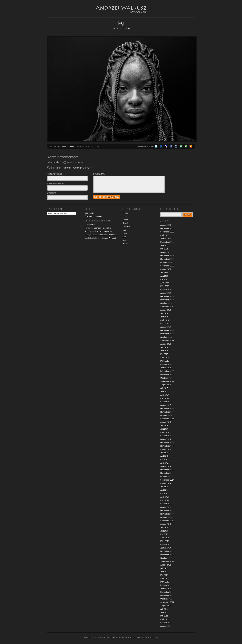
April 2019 (165, 320)
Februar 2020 (166, 290)
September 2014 (167, 480)
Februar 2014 (166, 504)
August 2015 (166, 449)
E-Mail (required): (55, 184)
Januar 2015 (166, 466)
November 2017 (167, 375)
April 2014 (165, 497)
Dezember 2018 (167, 330)
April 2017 (165, 395)
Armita (94, 225)
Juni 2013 (164, 531)
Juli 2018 (164, 347)
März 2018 (165, 361)
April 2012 (165, 579)
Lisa (124, 237)
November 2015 (167, 446)
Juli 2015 (164, 453)
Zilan (125, 216)
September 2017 (167, 381)
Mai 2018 (164, 354)
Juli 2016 (164, 426)
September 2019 (167, 307)
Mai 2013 (164, 534)
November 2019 (167, 300)
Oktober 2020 (166, 262)
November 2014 (167, 473)
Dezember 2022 (167, 228)
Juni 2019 (164, 317)
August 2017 (166, 385)
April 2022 (165, 235)
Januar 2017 (166, 405)
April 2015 (165, 463)
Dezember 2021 (167, 242)
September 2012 (167, 562)
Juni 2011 (164, 612)
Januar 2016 (166, 439)
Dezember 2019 (167, 296)
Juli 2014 (164, 487)
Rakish (125, 223)
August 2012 (166, 565)
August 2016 (166, 422)
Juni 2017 (164, 392)
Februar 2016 (166, 436)
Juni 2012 (164, 572)
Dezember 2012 (167, 551)
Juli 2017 (164, 388)
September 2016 (167, 419)
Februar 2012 (166, 585)
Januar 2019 (166, 327)
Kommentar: (99, 174)
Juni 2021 (164, 245)
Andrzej (72, 146)
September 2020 (167, 266)
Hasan (125, 244)
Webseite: (52, 193)
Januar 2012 (166, 589)
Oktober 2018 (166, 337)
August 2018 (166, 344)
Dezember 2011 (167, 592)
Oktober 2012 (166, 558)
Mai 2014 (164, 494)
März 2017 (165, 398)
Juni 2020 (164, 276)
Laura (125, 233)
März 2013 (165, 541)
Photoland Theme (141, 637)
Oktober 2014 (166, 477)
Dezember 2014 (167, 470)
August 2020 (166, 269)
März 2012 (165, 582)
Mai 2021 (164, 249)
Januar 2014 (166, 507)
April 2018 (165, 358)
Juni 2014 (164, 490)
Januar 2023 (166, 225)
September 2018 (167, 341)
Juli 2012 (164, 568)
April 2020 (165, 283)
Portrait (63, 146)
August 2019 (166, 310)
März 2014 (165, 500)
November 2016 (167, 412)
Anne (125, 240)
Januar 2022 (166, 239)
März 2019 (165, 324)
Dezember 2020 (167, 256)
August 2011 (166, 606)
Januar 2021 (166, 252)
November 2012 (167, 555)
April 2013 (165, 538)
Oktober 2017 (166, 378)
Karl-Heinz (127, 227)
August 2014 (166, 483)
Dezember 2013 (167, 511)
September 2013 (167, 521)
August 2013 (166, 524)
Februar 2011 (166, 623)
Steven (125, 220)
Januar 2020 (166, 293)
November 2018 (167, 334)
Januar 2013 (166, 548)
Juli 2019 (164, 313)
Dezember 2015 (167, 443)
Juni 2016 (164, 429)
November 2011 (167, 595)
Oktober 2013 (166, 517)
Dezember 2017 (167, 371)
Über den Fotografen (93, 216)
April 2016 (165, 432)
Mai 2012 (164, 575)
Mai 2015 (164, 460)
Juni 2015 (164, 456)
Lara (124, 230)
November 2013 (167, 514)
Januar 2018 (166, 368)
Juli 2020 (164, 273)
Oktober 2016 (166, 415)
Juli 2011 (164, 609)
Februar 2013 (166, 545)
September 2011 (167, 602)
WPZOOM (154, 637)
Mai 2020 (164, 279)
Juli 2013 (164, 528)
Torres (125, 213)
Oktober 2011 (166, 599)
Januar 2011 (166, 626)
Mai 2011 (164, 616)
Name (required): (55, 174)
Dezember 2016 (167, 409)
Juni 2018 (164, 351)
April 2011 (165, 619)
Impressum (89, 213)
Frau (58, 146)
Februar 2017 (166, 402)
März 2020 (165, 286)
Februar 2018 (166, 364)
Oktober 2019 (166, 303)
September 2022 (167, 232)
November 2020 (167, 259)
